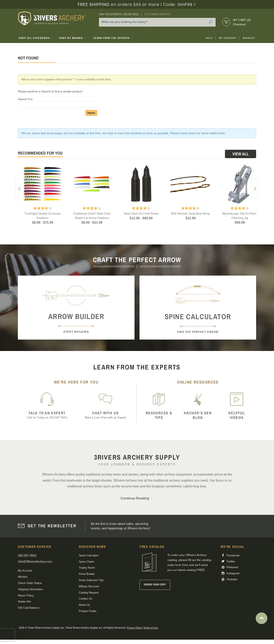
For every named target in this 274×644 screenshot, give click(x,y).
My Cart (242, 20)
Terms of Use (151, 628)
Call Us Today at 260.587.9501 (47, 415)
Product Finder (88, 611)
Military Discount (89, 586)
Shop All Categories (36, 38)
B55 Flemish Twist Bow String (191, 213)
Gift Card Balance (29, 608)
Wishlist (249, 38)
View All (241, 154)
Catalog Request (89, 593)
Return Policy (26, 596)
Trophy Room (87, 568)
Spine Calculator (89, 555)
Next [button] (255, 189)
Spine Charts (87, 562)
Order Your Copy (155, 585)
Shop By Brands (73, 38)
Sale (209, 38)
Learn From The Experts (113, 38)
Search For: (26, 99)
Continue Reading (137, 498)
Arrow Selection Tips (91, 580)
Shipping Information (30, 589)
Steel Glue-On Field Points (141, 213)
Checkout (239, 24)
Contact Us (86, 599)
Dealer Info (24, 602)
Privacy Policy (135, 628)
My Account (228, 38)
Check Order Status (30, 583)
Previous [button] (19, 189)
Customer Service (157, 14)
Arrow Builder (87, 574)
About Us (84, 605)
